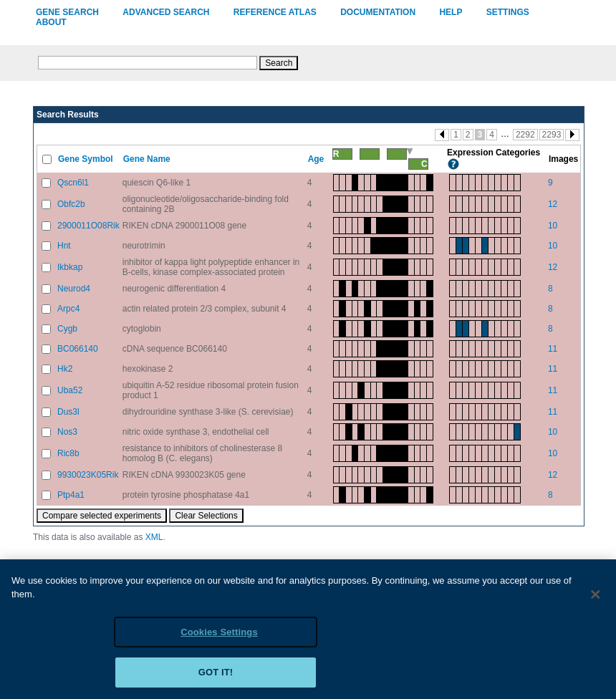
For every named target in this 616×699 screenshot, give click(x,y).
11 (553, 349)
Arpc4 (68, 309)
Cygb (67, 329)
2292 (525, 135)
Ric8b (68, 453)
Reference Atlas (275, 12)
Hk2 (65, 369)
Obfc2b (71, 204)
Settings (508, 12)
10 (553, 226)
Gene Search (67, 12)
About (51, 22)
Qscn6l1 (73, 183)
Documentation (378, 12)
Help (451, 12)
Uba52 (70, 390)
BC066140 (78, 349)
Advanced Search (166, 12)
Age (317, 159)
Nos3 (67, 432)
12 (553, 204)
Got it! (216, 679)
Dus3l (68, 412)
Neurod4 (74, 289)
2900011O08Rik (88, 226)
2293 (552, 135)
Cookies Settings (219, 638)
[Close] (596, 601)
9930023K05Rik (88, 475)
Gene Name (148, 159)
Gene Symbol (87, 159)
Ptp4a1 (71, 495)
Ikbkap (70, 267)
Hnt (64, 246)
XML (154, 537)
